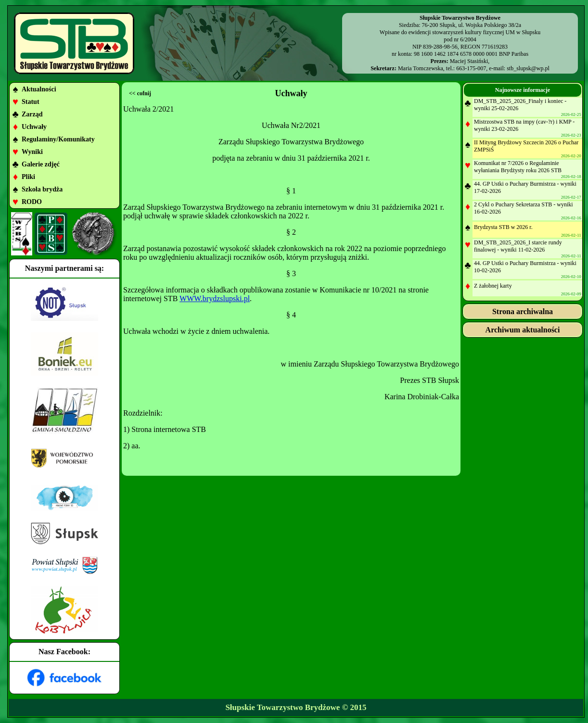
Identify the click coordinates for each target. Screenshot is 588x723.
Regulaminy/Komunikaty (58, 139)
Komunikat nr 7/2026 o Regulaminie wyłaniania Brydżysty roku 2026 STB (518, 167)
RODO (32, 202)
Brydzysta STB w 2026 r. (503, 227)
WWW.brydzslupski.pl (215, 298)
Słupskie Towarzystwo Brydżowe (282, 707)
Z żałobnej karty (493, 286)
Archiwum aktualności (523, 330)
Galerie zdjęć (41, 164)
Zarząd (32, 114)
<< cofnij (140, 93)
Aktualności (39, 89)
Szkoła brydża (42, 189)
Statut (31, 102)
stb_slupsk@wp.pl (528, 68)
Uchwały (34, 127)
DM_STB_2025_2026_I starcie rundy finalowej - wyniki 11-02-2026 (518, 246)
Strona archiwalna (523, 311)
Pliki (28, 177)
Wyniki (32, 152)
